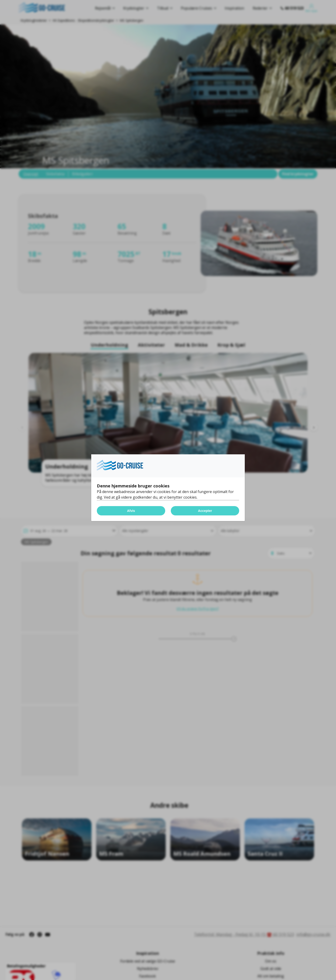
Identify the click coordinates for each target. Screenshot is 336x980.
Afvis (131, 511)
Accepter (205, 511)
